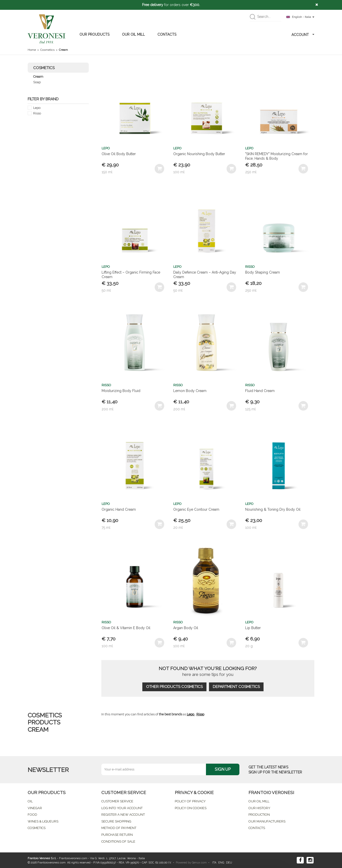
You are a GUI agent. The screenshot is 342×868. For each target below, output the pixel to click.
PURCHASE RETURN (117, 835)
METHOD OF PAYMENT (119, 828)
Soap (37, 82)
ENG (221, 863)
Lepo (37, 108)
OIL (30, 801)
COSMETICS (37, 828)
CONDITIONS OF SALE (118, 841)
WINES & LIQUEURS (43, 821)
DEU (229, 863)
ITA (214, 863)
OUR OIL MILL (133, 34)
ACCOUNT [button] (303, 35)
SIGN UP (223, 769)
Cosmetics (47, 50)
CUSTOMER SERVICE (117, 801)
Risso (37, 113)
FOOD (32, 815)
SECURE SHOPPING (116, 821)
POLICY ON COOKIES (191, 808)
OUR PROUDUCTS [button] (94, 34)
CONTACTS (167, 34)
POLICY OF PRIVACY (190, 801)
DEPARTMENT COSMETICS (236, 687)
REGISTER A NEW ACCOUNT (123, 815)
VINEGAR (35, 808)
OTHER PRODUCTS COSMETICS (174, 687)
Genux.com (199, 863)
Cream (38, 77)
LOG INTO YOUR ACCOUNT (122, 808)
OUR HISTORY (259, 808)
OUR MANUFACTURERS (267, 821)
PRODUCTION (259, 815)
